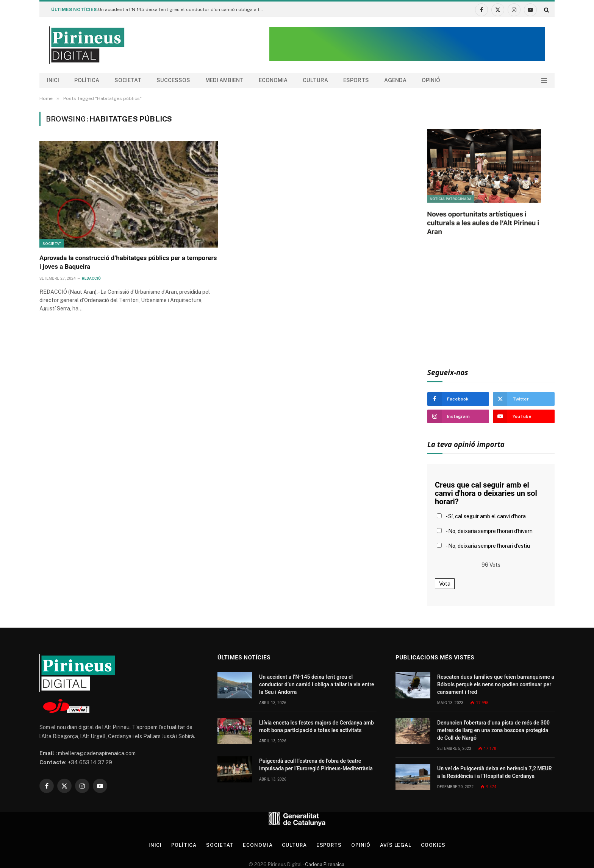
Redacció (91, 278)
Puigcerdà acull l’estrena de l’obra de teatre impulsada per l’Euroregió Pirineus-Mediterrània (316, 765)
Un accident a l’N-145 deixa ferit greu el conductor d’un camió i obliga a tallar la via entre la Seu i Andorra (183, 9)
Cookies (435, 845)
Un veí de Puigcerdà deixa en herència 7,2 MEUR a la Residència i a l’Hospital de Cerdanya (495, 772)
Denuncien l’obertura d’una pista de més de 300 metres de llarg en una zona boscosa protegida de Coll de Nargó (493, 730)
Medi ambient (224, 80)
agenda (395, 80)
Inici (53, 80)
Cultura (315, 80)
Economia (273, 80)
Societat (128, 80)
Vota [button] (445, 584)
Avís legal (397, 845)
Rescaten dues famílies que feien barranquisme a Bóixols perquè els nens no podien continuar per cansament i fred (496, 684)
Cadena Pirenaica (324, 864)
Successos (173, 80)
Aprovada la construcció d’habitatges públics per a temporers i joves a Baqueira (128, 262)
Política (87, 80)
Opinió (431, 80)
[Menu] (544, 80)
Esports (356, 80)
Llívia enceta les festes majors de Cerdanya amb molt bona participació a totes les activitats (317, 726)
